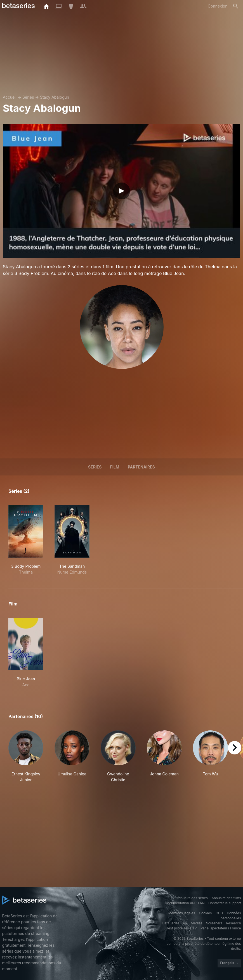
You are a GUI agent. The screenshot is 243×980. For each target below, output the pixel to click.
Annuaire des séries (192, 898)
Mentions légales (182, 913)
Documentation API (180, 903)
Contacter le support (225, 903)
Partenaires (141, 467)
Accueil (10, 97)
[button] (26, 757)
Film (115, 467)
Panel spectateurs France (221, 928)
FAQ (201, 903)
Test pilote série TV (182, 928)
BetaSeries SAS (175, 923)
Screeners (214, 923)
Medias (196, 923)
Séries (28, 97)
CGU (219, 913)
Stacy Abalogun (55, 97)
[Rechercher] (236, 6)
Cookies (205, 913)
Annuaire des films (226, 898)
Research (234, 923)
